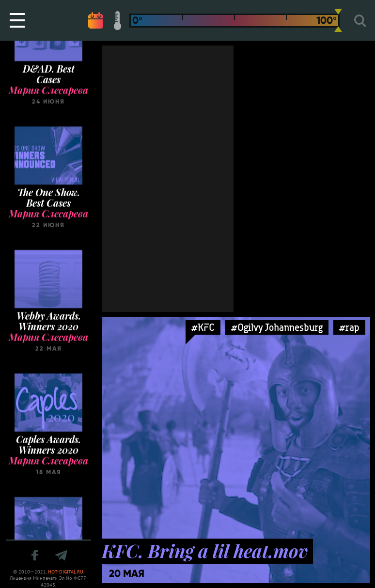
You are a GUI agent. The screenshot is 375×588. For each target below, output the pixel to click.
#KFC (203, 327)
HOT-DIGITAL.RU (66, 572)
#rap (349, 327)
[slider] (338, 20)
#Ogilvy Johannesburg (277, 327)
